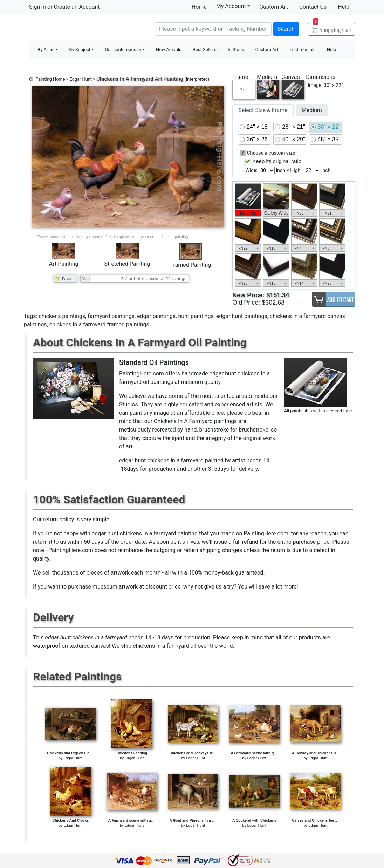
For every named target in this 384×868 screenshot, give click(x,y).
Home (199, 7)
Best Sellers (205, 50)
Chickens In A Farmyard (125, 79)
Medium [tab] (312, 110)
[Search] (213, 29)
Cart (332, 28)
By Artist (46, 50)
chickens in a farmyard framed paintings (99, 324)
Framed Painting (191, 265)
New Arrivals (169, 50)
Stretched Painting (127, 264)
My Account (233, 6)
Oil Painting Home (47, 79)
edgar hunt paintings (242, 316)
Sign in (37, 7)
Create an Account (77, 7)
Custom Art (274, 7)
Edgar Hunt (81, 79)
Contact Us (313, 7)
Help (344, 7)
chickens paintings (62, 316)
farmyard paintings (111, 316)
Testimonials (302, 50)
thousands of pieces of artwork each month (107, 573)
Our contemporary (123, 50)
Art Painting (64, 264)
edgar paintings (156, 316)
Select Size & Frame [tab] (263, 110)
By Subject (80, 50)
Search (286, 29)
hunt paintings (196, 316)
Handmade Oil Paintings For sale (82, 28)
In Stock (236, 50)
